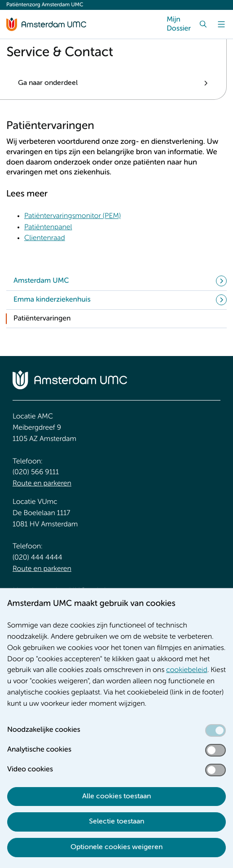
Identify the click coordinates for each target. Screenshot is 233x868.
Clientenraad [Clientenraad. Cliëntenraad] (45, 238)
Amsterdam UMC (41, 281)
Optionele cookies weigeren (116, 847)
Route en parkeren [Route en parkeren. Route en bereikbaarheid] (42, 484)
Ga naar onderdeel (48, 83)
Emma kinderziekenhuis (52, 300)
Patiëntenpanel (48, 227)
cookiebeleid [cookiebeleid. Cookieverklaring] (187, 670)
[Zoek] (203, 24)
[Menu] (221, 24)
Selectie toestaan (116, 822)
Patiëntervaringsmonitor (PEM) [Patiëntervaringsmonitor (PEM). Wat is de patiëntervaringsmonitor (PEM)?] (73, 216)
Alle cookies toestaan (116, 797)
